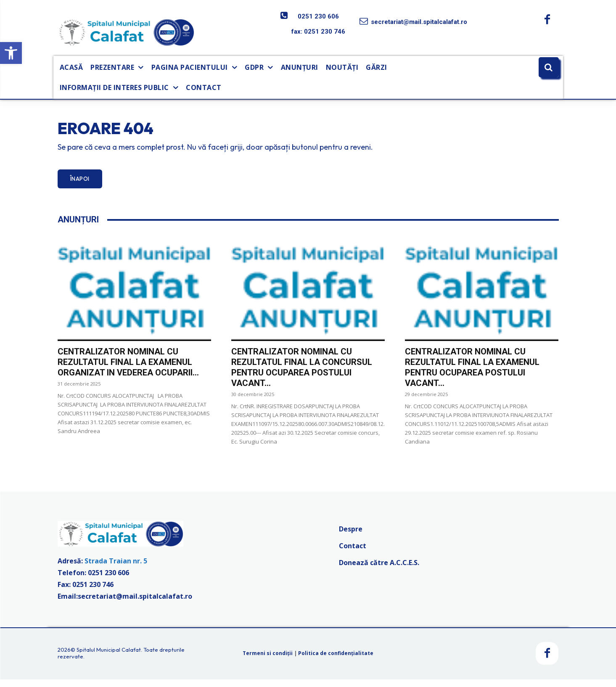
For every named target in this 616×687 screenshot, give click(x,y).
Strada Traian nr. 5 (116, 568)
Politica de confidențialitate (336, 661)
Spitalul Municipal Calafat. (109, 657)
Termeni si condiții (268, 661)
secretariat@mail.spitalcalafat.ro (419, 22)
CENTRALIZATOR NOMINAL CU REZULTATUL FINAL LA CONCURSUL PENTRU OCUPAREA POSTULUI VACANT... (302, 375)
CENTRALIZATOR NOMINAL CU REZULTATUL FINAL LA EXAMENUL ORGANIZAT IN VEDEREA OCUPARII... (128, 370)
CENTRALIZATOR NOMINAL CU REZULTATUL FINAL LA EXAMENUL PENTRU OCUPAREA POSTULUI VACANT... (472, 375)
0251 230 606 (318, 16)
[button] (11, 53)
